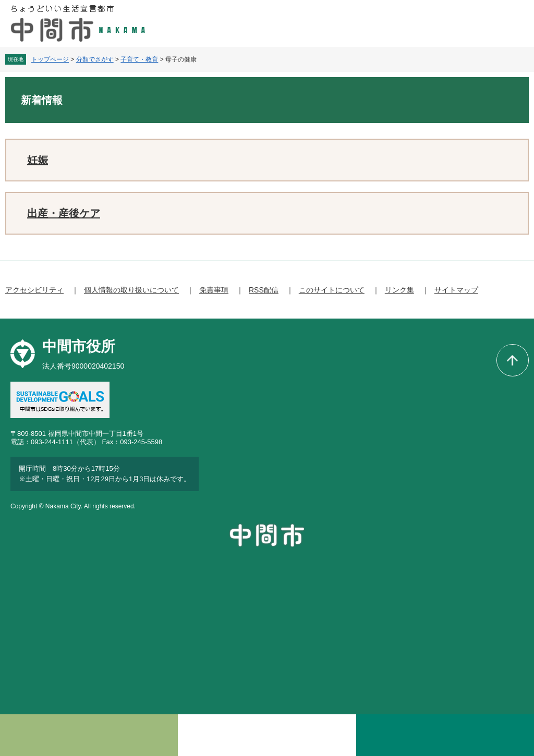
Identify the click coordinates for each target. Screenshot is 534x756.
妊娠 (38, 160)
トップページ (50, 59)
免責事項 (214, 290)
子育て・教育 (139, 59)
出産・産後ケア (64, 213)
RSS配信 (264, 290)
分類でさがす (95, 59)
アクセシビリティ (34, 290)
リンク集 (399, 290)
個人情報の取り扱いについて (131, 290)
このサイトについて (332, 290)
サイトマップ (456, 290)
